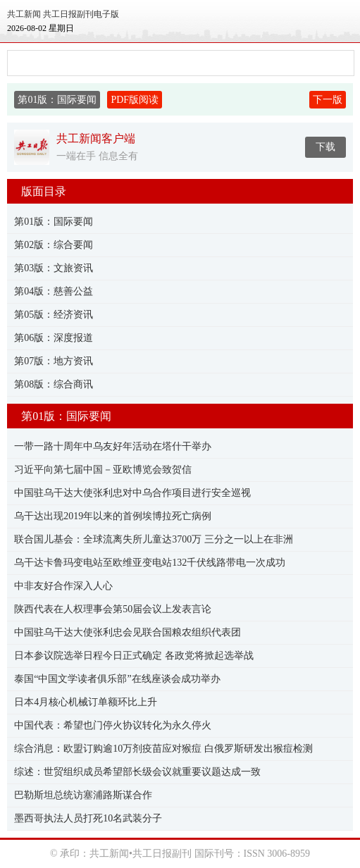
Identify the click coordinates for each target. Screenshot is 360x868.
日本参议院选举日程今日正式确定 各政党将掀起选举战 (134, 656)
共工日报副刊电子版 (81, 14)
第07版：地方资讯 (54, 361)
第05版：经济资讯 (54, 315)
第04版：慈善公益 (54, 291)
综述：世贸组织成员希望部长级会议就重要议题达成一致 (137, 772)
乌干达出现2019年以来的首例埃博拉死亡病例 (113, 516)
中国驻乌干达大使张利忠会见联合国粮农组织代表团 (128, 632)
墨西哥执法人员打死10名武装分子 (88, 818)
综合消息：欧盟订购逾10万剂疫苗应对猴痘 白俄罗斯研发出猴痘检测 (163, 749)
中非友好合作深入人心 (63, 586)
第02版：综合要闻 (54, 245)
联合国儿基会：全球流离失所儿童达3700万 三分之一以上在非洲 (154, 539)
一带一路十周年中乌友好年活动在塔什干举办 (113, 446)
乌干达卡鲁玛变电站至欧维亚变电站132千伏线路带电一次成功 (150, 563)
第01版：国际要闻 (54, 222)
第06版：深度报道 (54, 338)
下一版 (328, 100)
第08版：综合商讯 (54, 384)
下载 (325, 147)
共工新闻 (24, 14)
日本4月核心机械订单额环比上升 (86, 702)
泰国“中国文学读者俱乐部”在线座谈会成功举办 (117, 679)
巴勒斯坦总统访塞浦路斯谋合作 (83, 795)
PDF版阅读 (135, 100)
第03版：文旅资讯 (54, 268)
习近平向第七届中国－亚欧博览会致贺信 (103, 470)
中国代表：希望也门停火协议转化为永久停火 (113, 725)
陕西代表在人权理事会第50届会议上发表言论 (113, 609)
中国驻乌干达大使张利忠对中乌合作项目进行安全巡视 (132, 493)
